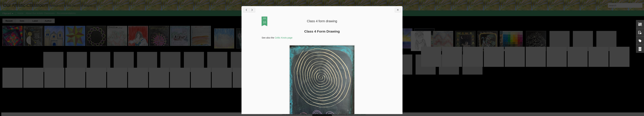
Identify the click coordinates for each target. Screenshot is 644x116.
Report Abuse (360, 114)
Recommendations (66, 13)
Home (20, 13)
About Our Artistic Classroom (40, 13)
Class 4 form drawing (322, 21)
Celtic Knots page (284, 38)
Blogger (351, 114)
